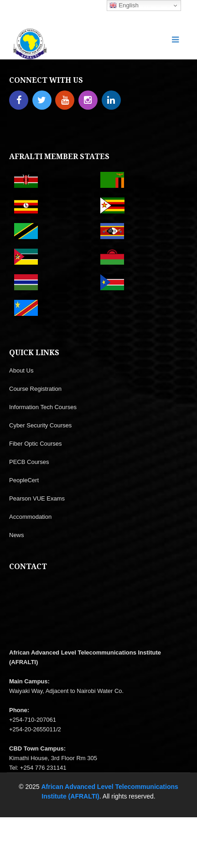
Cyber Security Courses (40, 425)
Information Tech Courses (43, 407)
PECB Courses (29, 462)
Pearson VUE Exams (37, 498)
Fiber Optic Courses (36, 444)
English (124, 5)
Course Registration (35, 389)
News (17, 535)
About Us (21, 370)
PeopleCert (24, 480)
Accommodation (30, 517)
